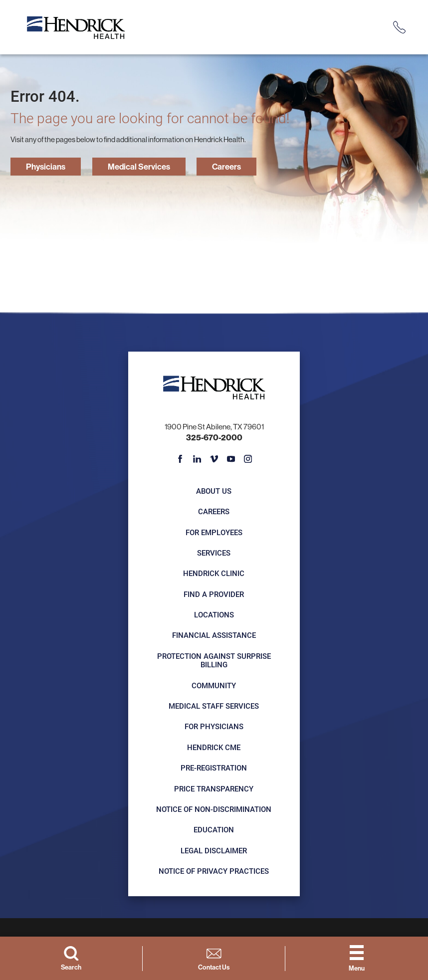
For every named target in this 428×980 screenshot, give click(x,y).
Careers (241, 167)
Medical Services (148, 167)
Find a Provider (214, 595)
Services (214, 554)
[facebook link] (180, 460)
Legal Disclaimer (214, 851)
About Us (214, 492)
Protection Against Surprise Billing (214, 661)
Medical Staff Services (214, 707)
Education (214, 831)
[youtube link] (231, 460)
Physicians (49, 167)
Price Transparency (214, 789)
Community (214, 687)
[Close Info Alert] (415, 7)
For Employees (214, 533)
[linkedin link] (197, 460)
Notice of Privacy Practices (214, 872)
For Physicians (214, 728)
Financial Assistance (214, 636)
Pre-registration (214, 769)
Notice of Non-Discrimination (214, 810)
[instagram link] (248, 460)
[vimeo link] (214, 460)
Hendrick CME (214, 749)
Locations (214, 616)
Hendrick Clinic (214, 575)
